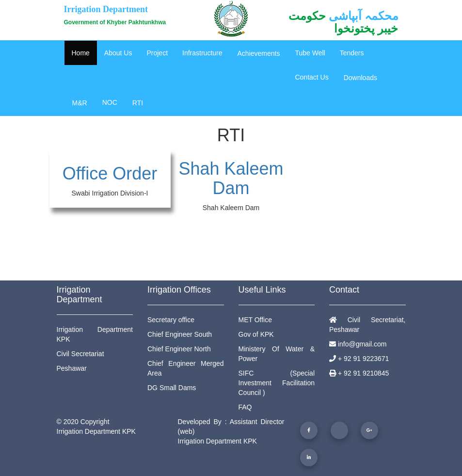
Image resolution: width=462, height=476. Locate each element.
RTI (138, 103)
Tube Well (310, 53)
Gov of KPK (256, 334)
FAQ (245, 407)
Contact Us (311, 77)
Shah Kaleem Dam (231, 178)
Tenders (352, 53)
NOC (110, 102)
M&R (80, 103)
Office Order (110, 173)
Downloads (360, 78)
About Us (118, 53)
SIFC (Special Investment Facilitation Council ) (277, 383)
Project (157, 53)
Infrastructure (202, 53)
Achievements (259, 53)
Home (81, 53)
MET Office (255, 320)
